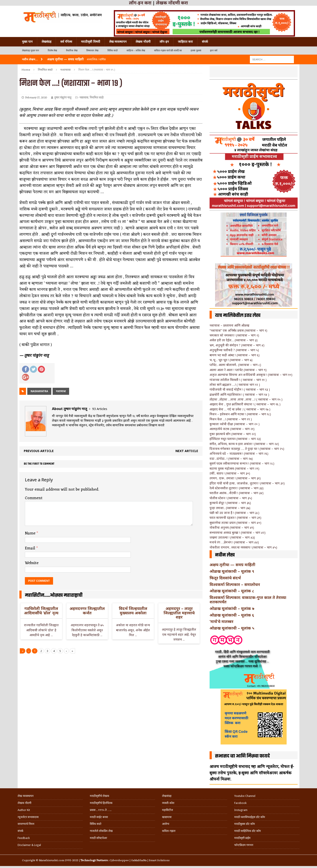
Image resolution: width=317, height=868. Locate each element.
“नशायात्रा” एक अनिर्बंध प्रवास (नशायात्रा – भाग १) (238, 330)
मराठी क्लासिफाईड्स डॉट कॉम (250, 817)
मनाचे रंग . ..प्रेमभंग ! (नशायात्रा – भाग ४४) (234, 542)
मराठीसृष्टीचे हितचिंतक (101, 803)
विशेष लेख (52, 51)
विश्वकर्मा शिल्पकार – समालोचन (235, 584)
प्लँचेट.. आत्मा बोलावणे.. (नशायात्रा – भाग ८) (235, 365)
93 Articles (100, 409)
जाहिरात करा (185, 42)
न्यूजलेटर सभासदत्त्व (28, 817)
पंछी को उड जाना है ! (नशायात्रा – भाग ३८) (234, 513)
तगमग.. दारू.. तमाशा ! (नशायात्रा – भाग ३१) (235, 478)
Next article (187, 451)
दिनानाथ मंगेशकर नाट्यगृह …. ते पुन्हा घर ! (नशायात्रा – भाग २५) (247, 449)
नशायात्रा (84, 98)
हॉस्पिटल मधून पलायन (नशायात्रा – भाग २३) (235, 439)
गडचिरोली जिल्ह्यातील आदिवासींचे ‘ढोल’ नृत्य (41, 611)
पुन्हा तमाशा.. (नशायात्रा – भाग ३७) (230, 508)
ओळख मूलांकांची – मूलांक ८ (232, 591)
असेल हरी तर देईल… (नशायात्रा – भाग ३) (234, 340)
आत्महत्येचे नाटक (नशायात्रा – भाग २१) (232, 429)
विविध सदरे (113, 51)
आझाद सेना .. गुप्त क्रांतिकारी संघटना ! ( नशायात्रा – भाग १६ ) (245, 404)
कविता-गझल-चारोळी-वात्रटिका (168, 51)
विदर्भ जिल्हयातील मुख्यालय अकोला (133, 611)
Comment (34, 498)
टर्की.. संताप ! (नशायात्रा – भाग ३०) (230, 473)
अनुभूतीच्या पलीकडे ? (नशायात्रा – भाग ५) (234, 350)
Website (32, 563)
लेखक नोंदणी (143, 42)
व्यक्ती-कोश (168, 803)
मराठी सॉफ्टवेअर (98, 838)
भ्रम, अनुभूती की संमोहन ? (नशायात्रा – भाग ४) (237, 345)
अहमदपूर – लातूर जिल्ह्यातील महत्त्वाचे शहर (179, 613)
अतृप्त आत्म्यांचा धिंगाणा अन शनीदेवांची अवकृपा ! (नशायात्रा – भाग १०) (251, 375)
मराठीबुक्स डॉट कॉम (245, 824)
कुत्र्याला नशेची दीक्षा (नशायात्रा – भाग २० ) (235, 424)
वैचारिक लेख (72, 51)
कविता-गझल (169, 831)
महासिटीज (168, 810)
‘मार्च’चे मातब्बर (221, 621)
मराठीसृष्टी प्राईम (242, 838)
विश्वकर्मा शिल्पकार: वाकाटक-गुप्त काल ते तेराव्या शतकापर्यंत (248, 600)
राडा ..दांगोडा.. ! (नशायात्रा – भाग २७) (231, 459)
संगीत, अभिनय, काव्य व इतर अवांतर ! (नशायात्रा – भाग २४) (244, 444)
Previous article (39, 451)
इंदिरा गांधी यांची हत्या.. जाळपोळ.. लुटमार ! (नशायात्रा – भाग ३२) (247, 483)
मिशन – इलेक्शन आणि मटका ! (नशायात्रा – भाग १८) (240, 414)
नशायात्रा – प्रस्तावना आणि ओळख (229, 325)
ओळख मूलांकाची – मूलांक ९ (232, 571)
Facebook (240, 803)
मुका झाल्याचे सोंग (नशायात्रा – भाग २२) (233, 434)
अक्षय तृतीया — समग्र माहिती (232, 565)
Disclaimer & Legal (29, 845)
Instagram (241, 810)
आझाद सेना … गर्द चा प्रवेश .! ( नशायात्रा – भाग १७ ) (240, 409)
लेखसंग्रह (46, 42)
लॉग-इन (164, 42)
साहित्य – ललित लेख (136, 51)
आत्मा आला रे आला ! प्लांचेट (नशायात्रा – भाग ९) (238, 370)
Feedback (24, 838)
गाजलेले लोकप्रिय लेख (101, 831)
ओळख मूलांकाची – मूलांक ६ (232, 615)
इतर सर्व (214, 51)
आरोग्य (166, 824)
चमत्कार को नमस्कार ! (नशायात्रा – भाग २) (234, 335)
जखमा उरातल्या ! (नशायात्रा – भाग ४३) (232, 537)
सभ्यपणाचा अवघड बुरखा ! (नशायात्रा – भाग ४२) (238, 533)
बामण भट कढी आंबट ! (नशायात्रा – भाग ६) (235, 355)
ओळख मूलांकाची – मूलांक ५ (232, 628)
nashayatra (39, 391)
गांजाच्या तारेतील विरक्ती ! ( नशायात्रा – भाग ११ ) (238, 380)
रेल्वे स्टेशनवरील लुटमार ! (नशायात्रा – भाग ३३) (237, 488)
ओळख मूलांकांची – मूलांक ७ (232, 608)
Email (31, 548)
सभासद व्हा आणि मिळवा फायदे (242, 756)
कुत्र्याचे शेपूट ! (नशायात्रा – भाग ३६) (230, 503)
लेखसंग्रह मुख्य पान (30, 51)
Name (31, 533)
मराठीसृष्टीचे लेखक (100, 796)
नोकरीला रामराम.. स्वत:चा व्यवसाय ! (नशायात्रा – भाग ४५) (243, 547)
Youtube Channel (245, 796)
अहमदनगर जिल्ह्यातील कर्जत (87, 611)
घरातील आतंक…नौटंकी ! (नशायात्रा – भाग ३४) (237, 493)
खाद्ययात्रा (167, 817)
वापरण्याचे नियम (26, 824)
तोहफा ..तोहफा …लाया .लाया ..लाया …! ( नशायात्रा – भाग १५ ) (246, 399)
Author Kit (24, 810)
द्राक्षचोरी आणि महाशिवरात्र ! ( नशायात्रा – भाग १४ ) (239, 394)
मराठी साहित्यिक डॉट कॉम (248, 831)
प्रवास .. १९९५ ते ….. (101, 810)
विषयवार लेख (92, 51)
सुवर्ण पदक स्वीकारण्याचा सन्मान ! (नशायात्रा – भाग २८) (242, 463)
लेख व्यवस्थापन (118, 42)
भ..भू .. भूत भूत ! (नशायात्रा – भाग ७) (231, 360)
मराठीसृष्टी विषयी (91, 42)
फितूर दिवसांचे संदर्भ (225, 578)
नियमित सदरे (45, 70)
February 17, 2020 (36, 98)
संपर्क (205, 42)
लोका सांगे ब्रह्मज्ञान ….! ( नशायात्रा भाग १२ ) (235, 385)
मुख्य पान (27, 42)
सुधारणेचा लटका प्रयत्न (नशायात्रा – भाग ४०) (235, 523)
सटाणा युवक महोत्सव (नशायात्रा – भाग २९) (234, 468)
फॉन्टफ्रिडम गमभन (244, 845)
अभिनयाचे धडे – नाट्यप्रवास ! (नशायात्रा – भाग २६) (239, 453)
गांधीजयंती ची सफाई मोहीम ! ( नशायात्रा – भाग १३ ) (240, 389)
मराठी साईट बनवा (99, 817)
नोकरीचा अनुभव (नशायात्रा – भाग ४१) (232, 527)
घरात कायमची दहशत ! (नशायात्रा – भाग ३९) (235, 518)
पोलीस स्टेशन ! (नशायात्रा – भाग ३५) (231, 498)
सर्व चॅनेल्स (66, 42)
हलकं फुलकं (196, 51)
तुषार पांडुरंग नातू (63, 98)
